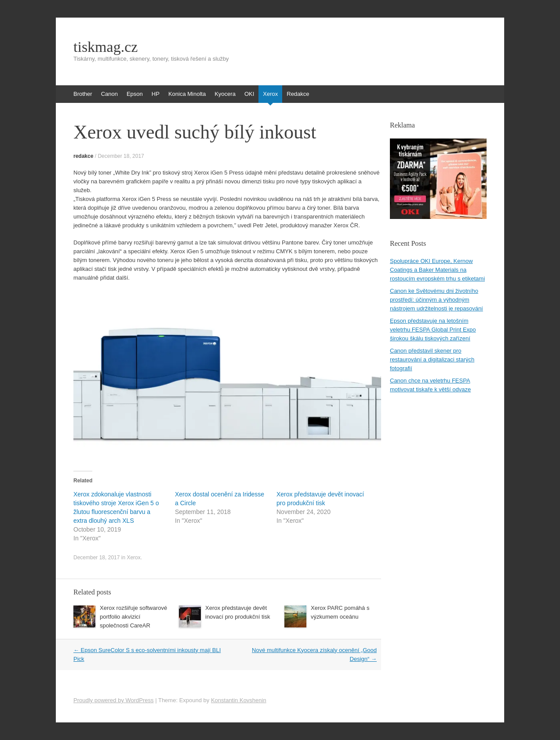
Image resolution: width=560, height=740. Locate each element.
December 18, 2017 (121, 156)
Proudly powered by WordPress (114, 700)
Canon (109, 94)
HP (156, 94)
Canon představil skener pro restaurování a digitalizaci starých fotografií (432, 359)
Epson (135, 94)
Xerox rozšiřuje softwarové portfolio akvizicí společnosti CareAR (133, 617)
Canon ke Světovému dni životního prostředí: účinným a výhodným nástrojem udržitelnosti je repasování (436, 300)
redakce (83, 156)
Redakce (298, 94)
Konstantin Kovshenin (239, 700)
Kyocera (225, 94)
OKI (249, 94)
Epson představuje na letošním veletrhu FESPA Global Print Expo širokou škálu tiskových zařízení (433, 330)
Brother (83, 94)
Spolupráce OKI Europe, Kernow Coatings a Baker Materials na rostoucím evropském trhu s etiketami (437, 270)
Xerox (270, 94)
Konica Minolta (187, 94)
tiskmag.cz (105, 47)
